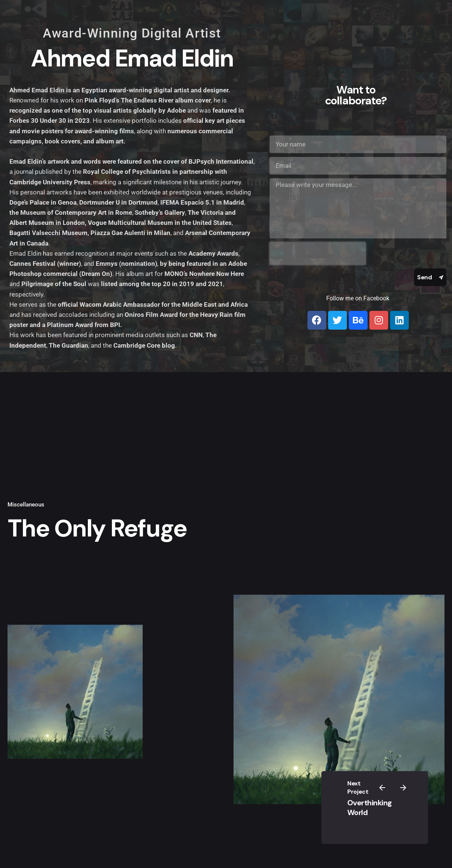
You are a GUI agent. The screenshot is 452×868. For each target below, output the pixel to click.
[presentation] (318, 253)
